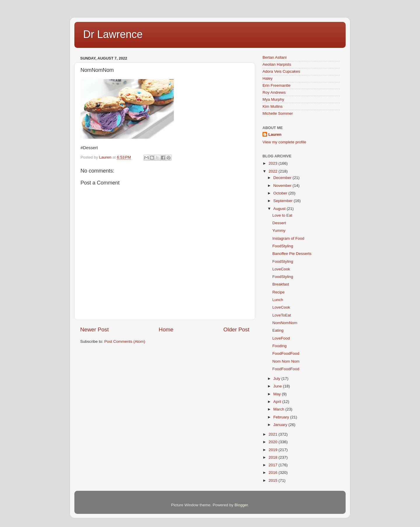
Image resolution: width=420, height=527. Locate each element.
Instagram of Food (288, 238)
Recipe (279, 292)
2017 (274, 465)
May (278, 394)
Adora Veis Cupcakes (281, 71)
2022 (274, 171)
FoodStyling (283, 246)
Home (166, 329)
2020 (274, 442)
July (277, 379)
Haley (268, 78)
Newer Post (94, 329)
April (278, 402)
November (283, 186)
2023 (274, 163)
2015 (274, 480)
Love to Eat (282, 215)
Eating (278, 330)
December (283, 178)
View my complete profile (284, 142)
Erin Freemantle (276, 85)
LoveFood (281, 338)
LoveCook (281, 269)
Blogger (241, 505)
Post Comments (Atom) (125, 341)
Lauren (275, 134)
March (279, 409)
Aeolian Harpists (277, 64)
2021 (274, 434)
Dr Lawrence (113, 34)
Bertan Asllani (275, 57)
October (281, 193)
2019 (274, 450)
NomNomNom (285, 323)
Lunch (278, 300)
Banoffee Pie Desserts (292, 254)
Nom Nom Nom (286, 361)
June (278, 386)
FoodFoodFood (286, 353)
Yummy (279, 231)
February (282, 417)
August (280, 209)
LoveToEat (282, 315)
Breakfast (281, 284)
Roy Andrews (274, 92)
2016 (274, 473)
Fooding (280, 346)
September (283, 201)
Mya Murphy (273, 99)
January (281, 425)
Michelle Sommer (278, 113)
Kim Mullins (273, 106)
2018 (274, 457)
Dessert (279, 223)
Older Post (236, 329)
